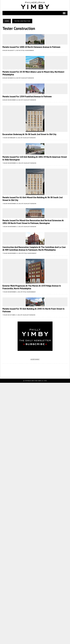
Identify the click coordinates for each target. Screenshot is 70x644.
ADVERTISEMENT (35, 359)
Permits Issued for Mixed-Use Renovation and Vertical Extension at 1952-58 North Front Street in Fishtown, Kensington (33, 222)
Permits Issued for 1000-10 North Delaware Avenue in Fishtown (31, 47)
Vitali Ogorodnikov (27, 50)
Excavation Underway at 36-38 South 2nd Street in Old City (29, 134)
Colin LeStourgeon (27, 78)
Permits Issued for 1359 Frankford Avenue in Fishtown (27, 97)
